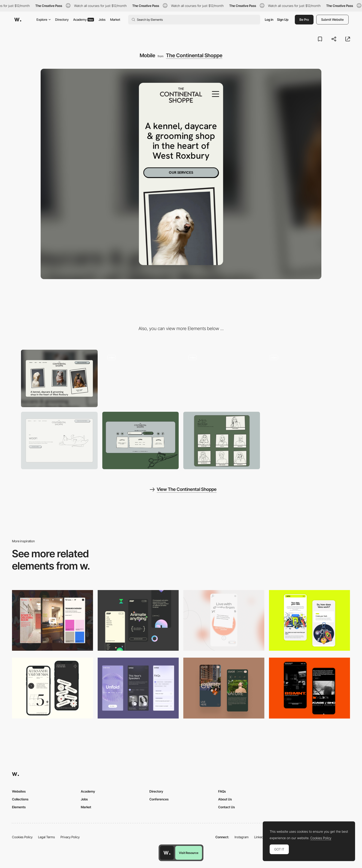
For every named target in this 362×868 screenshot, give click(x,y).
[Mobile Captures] (309, 620)
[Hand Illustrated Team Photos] (222, 440)
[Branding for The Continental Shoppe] (222, 378)
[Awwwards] (18, 20)
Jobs (102, 19)
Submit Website (332, 19)
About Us (225, 799)
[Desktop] (59, 378)
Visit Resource (189, 853)
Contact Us (226, 807)
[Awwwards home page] (167, 853)
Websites (19, 791)
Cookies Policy (22, 837)
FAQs (222, 791)
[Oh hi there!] (141, 378)
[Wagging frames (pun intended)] (303, 378)
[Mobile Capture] (309, 688)
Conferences (159, 799)
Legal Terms (47, 837)
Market (115, 19)
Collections (20, 799)
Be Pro (304, 19)
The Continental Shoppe (194, 55)
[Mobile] (224, 620)
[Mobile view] (53, 620)
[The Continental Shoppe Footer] (141, 440)
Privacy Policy (70, 837)
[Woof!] (59, 440)
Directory (62, 19)
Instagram (242, 837)
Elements (19, 807)
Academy (84, 19)
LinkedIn (260, 837)
